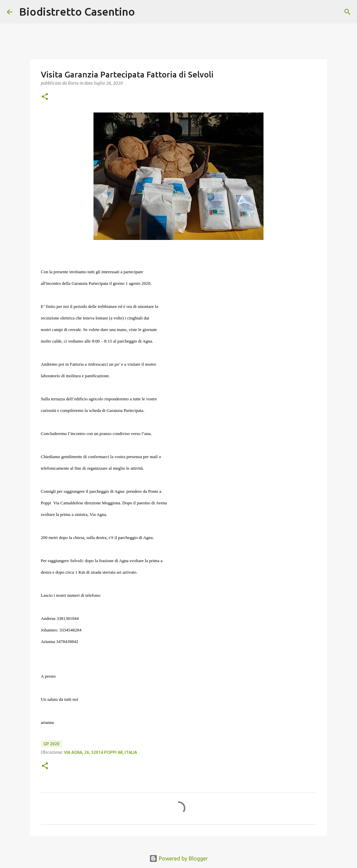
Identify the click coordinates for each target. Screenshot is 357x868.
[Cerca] (144, 12)
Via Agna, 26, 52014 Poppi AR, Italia (100, 752)
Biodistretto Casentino (77, 12)
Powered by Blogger (178, 858)
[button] (45, 97)
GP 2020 (52, 744)
